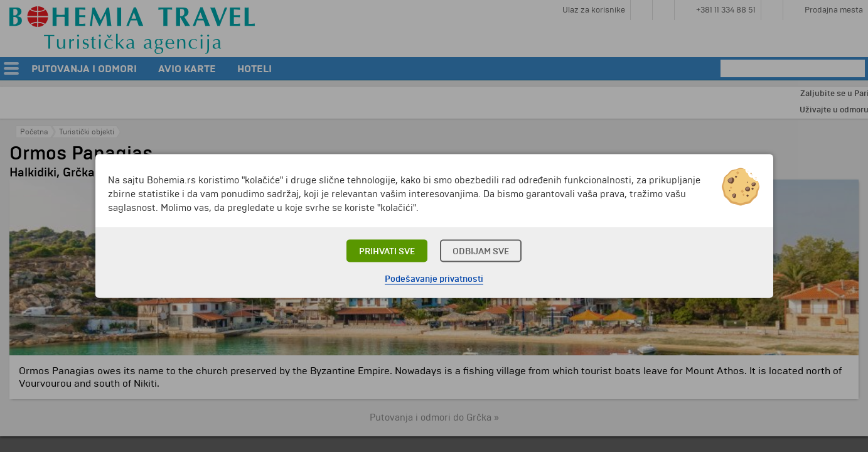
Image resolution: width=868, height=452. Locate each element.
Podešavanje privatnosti (434, 279)
